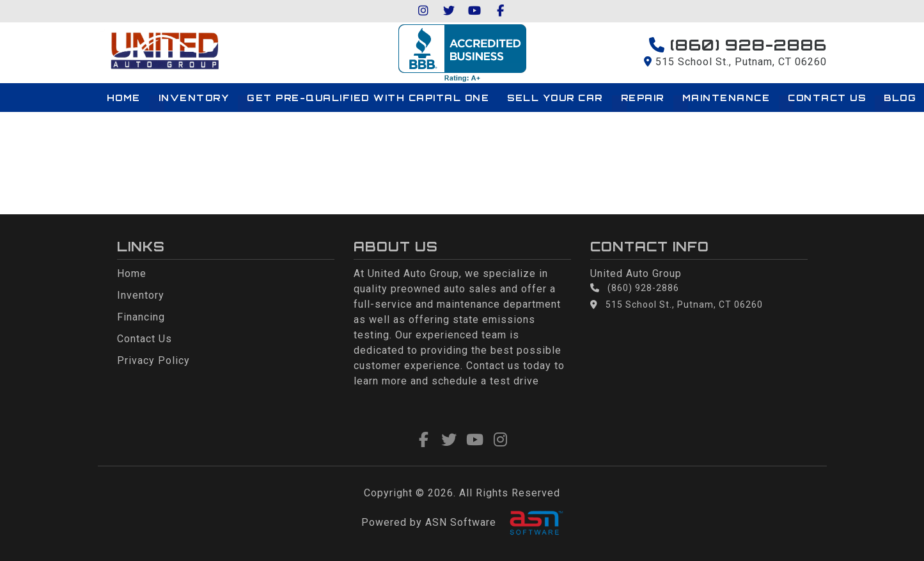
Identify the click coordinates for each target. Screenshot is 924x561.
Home (124, 98)
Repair (643, 98)
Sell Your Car (555, 98)
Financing (141, 317)
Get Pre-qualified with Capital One (368, 98)
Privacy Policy (153, 360)
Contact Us (827, 98)
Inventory (194, 98)
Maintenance (726, 98)
